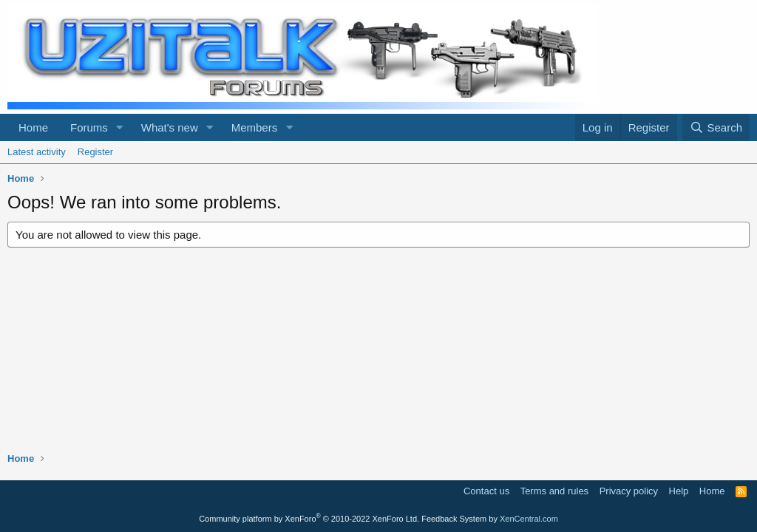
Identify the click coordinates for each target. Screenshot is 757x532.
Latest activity (37, 152)
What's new (170, 127)
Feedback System (454, 519)
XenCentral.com (529, 519)
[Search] (716, 127)
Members (255, 127)
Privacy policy (629, 491)
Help (679, 491)
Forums (89, 127)
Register (95, 152)
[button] (120, 127)
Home (33, 127)
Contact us (486, 491)
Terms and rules (554, 491)
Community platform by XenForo (309, 519)
